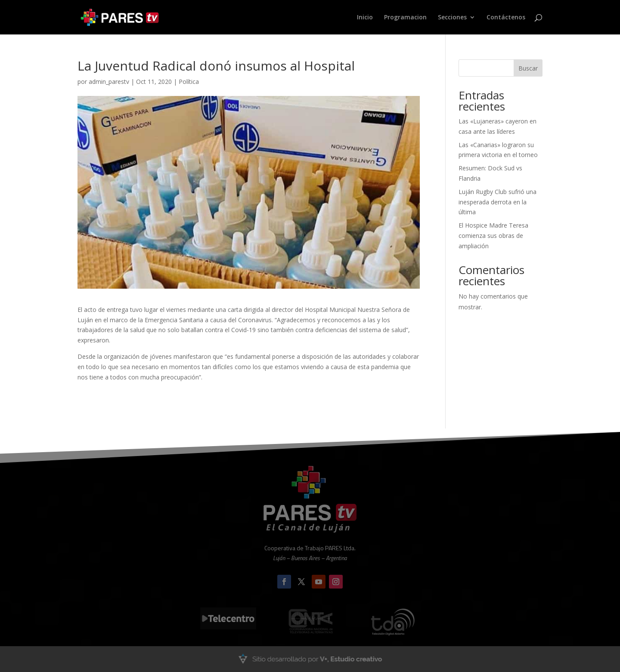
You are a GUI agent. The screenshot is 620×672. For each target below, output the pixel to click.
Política (189, 82)
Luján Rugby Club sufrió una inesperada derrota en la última (498, 202)
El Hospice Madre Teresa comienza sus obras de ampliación (493, 236)
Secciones (452, 18)
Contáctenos (506, 18)
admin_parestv (109, 82)
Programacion (405, 18)
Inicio (365, 18)
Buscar (528, 68)
